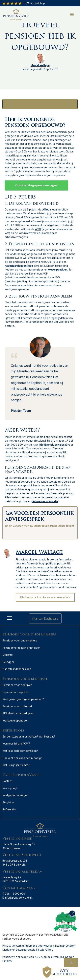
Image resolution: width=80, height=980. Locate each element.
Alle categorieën (40, 104)
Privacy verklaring (13, 946)
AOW (45, 209)
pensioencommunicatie (45, 501)
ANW (38, 229)
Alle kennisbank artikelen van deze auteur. (45, 597)
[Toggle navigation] (72, 15)
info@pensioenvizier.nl (53, 445)
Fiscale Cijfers (45, 950)
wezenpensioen (58, 270)
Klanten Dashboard (45, 618)
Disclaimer (9, 950)
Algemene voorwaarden (39, 946)
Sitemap (60, 946)
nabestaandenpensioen (19, 266)
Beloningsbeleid (26, 950)
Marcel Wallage (40, 65)
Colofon (70, 946)
